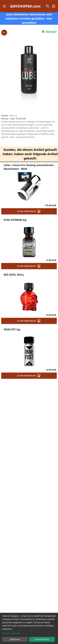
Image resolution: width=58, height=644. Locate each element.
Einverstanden (42, 639)
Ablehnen (15, 639)
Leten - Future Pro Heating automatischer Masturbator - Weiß (29, 167)
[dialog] (29, 628)
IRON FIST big (12, 329)
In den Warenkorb (29, 211)
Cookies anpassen (11, 633)
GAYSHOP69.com (25, 6)
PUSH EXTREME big (15, 220)
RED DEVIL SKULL (14, 275)
